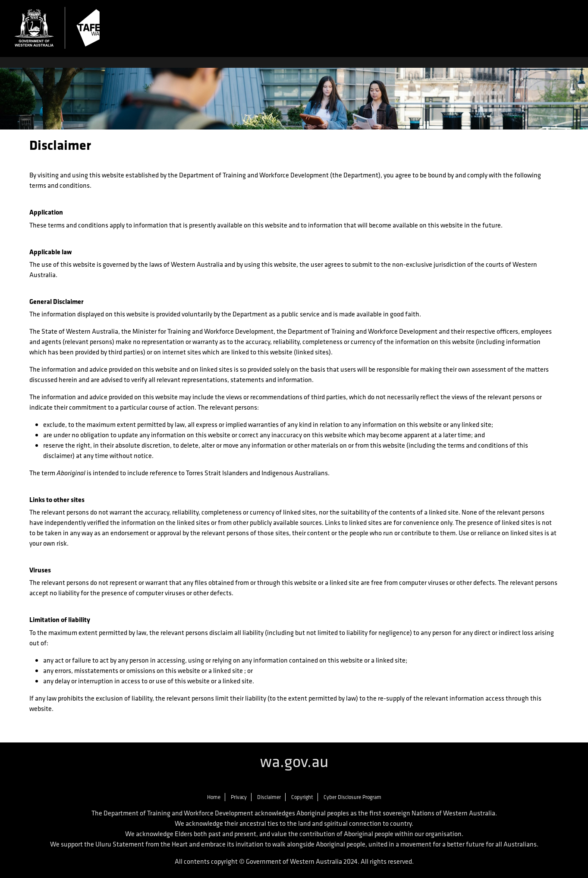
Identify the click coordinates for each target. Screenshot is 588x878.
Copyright (302, 797)
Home (214, 797)
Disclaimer (269, 797)
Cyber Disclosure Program (352, 797)
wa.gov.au (294, 761)
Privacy (239, 797)
